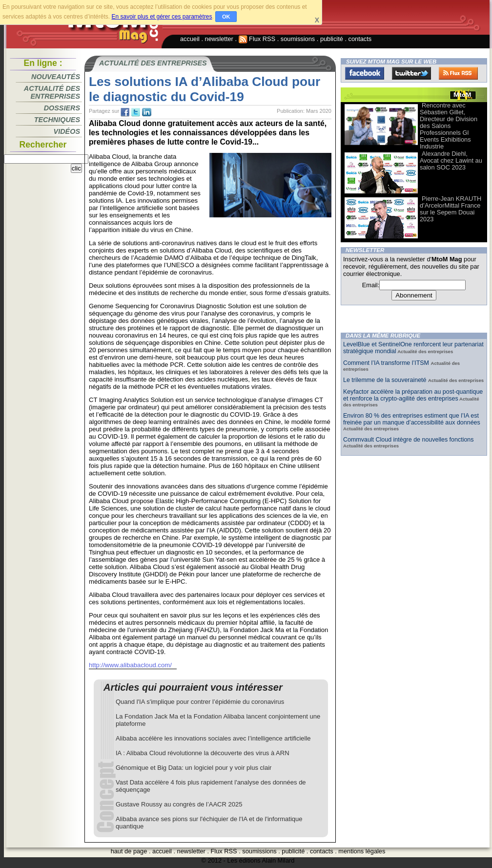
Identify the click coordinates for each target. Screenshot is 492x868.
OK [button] (226, 17)
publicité (332, 39)
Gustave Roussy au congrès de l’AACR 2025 (179, 804)
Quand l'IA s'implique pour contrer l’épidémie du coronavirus (200, 702)
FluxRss (458, 73)
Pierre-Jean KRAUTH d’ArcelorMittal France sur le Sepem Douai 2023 (451, 209)
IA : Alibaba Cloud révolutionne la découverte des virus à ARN (203, 753)
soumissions (298, 39)
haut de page (129, 851)
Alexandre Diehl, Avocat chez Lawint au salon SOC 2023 (451, 160)
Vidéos (67, 131)
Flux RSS (257, 39)
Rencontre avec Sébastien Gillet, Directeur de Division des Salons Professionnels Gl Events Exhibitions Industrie (449, 126)
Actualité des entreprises (52, 92)
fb (125, 112)
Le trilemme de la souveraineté (386, 380)
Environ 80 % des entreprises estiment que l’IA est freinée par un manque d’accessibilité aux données (412, 419)
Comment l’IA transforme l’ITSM (387, 363)
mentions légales (362, 851)
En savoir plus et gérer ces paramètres (162, 17)
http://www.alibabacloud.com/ (130, 665)
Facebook (365, 73)
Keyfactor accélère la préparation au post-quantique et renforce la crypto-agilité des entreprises (413, 395)
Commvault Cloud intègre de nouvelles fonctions (409, 440)
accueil (190, 39)
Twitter (411, 73)
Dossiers (62, 108)
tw (136, 112)
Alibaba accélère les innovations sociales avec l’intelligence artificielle (213, 738)
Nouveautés (56, 77)
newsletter (219, 39)
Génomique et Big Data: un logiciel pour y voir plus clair (194, 768)
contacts (360, 39)
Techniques (57, 120)
